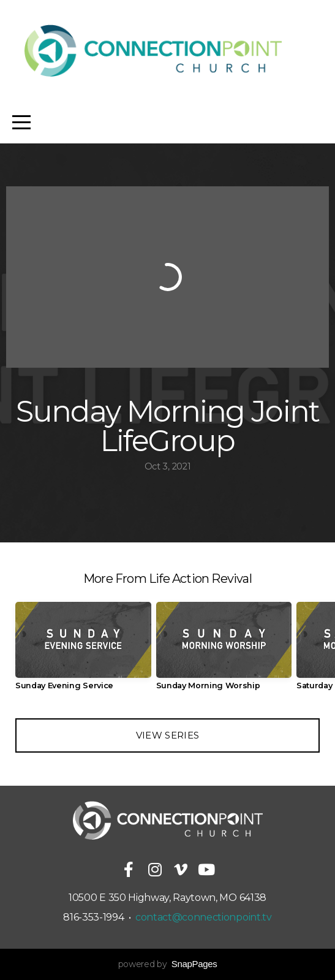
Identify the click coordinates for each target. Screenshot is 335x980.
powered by (168, 964)
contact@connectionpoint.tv (204, 917)
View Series (167, 735)
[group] (83, 651)
